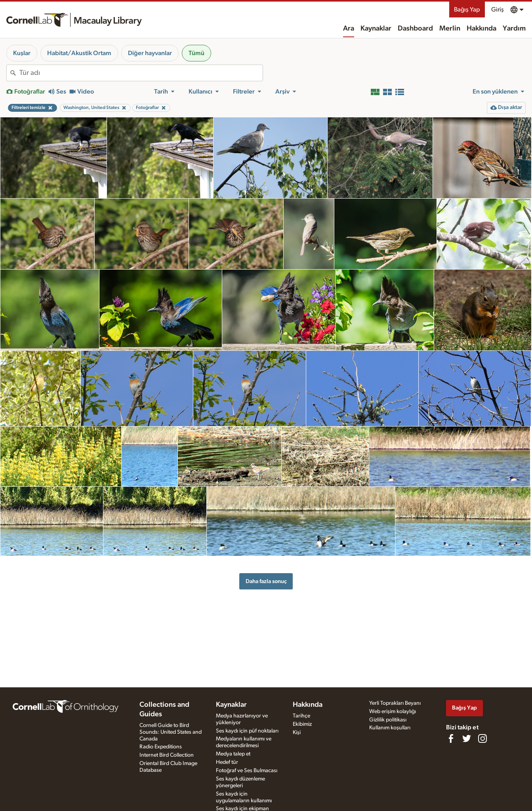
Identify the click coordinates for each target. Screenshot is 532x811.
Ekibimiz (302, 724)
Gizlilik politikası (388, 720)
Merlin (450, 29)
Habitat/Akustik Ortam (79, 53)
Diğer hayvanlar (150, 53)
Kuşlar (22, 53)
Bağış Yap (467, 10)
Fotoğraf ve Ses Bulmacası (247, 771)
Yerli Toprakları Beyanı (395, 703)
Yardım (514, 29)
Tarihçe (301, 716)
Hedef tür (227, 762)
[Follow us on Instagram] (482, 738)
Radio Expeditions (161, 747)
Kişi (297, 733)
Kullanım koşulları (390, 728)
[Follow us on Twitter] (467, 738)
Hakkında (481, 29)
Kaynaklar (376, 29)
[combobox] (141, 73)
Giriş (498, 10)
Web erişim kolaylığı (393, 712)
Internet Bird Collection (167, 755)
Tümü (196, 53)
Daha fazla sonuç (266, 581)
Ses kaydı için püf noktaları (247, 731)
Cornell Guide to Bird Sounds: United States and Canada (171, 732)
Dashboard (415, 29)
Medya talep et (233, 754)
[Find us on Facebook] (451, 738)
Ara (349, 29)
